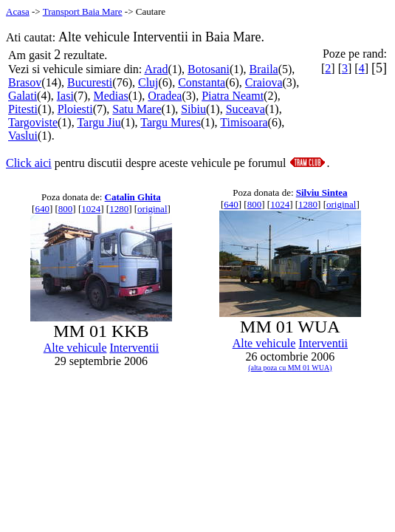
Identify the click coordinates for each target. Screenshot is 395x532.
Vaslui (23, 136)
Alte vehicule (75, 348)
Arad (156, 69)
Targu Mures (171, 122)
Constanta (202, 82)
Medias (111, 96)
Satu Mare (137, 109)
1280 (119, 209)
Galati (23, 96)
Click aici (29, 163)
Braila (264, 69)
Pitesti (23, 109)
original (152, 209)
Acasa (18, 11)
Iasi (65, 96)
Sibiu (193, 109)
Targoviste (33, 122)
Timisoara (244, 122)
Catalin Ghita (133, 197)
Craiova (264, 82)
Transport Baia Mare (83, 11)
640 (42, 209)
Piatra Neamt (233, 96)
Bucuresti (90, 82)
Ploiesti (75, 109)
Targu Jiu (99, 122)
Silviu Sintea (322, 192)
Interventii (135, 348)
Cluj (148, 82)
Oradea (165, 96)
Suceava (245, 109)
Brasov (25, 82)
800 (66, 209)
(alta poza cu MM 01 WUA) (290, 368)
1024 (91, 209)
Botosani (209, 69)
